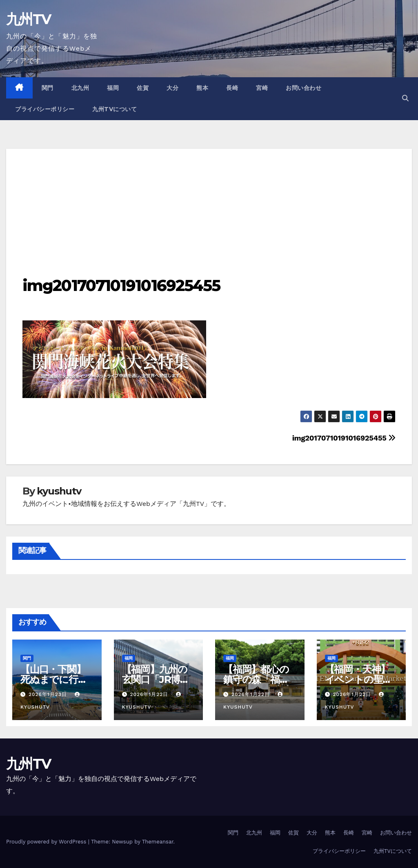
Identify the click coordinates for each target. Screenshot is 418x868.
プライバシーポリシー (45, 109)
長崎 (232, 88)
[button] (405, 98)
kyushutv (59, 491)
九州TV (28, 19)
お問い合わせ (303, 88)
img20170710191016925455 (121, 285)
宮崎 (262, 88)
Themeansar (158, 842)
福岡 (113, 88)
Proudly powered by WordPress (47, 842)
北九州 (80, 88)
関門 (48, 88)
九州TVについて (115, 109)
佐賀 (143, 88)
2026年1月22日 (150, 694)
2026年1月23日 (49, 694)
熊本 (202, 88)
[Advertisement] (209, 206)
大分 (172, 88)
